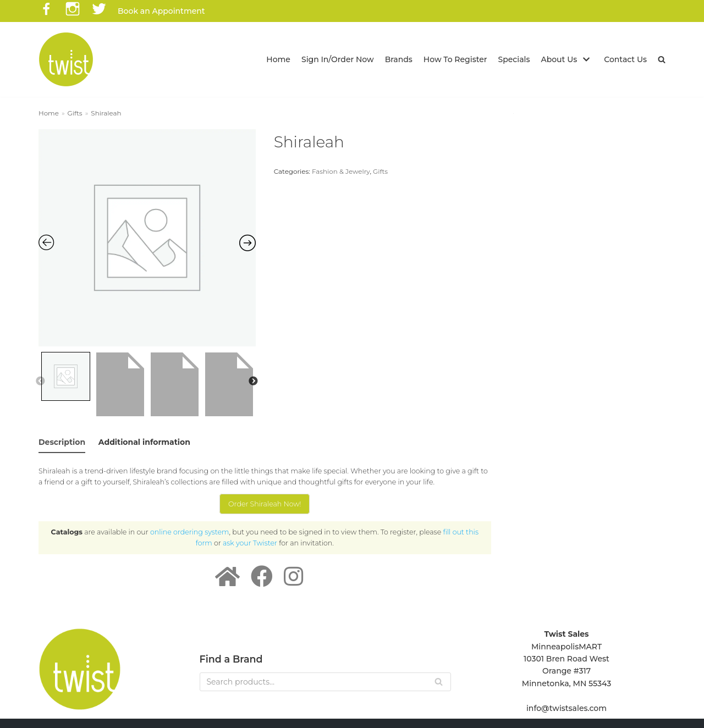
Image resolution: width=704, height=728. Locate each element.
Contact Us (625, 59)
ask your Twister (250, 543)
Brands (399, 59)
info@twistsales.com (566, 708)
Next (253, 382)
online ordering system (189, 532)
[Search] (326, 682)
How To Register (455, 59)
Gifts (75, 113)
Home (278, 59)
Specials (514, 59)
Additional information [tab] (144, 442)
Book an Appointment (161, 11)
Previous (40, 382)
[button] (662, 59)
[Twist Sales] (66, 59)
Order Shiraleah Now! (265, 504)
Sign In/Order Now (338, 59)
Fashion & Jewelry (341, 171)
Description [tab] (62, 442)
